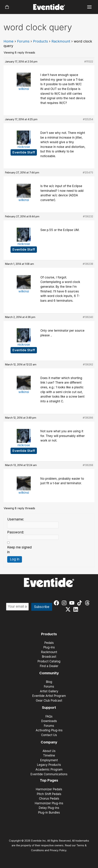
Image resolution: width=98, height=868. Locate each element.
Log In (15, 559)
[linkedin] (76, 609)
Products (40, 41)
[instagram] (65, 603)
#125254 (88, 119)
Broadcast (49, 657)
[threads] (88, 603)
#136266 (88, 418)
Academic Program (49, 769)
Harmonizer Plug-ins (49, 803)
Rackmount (61, 41)
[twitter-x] (69, 609)
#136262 (88, 364)
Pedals (49, 643)
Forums (23, 41)
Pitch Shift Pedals (49, 794)
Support (49, 708)
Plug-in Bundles (49, 813)
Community (49, 673)
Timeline (49, 755)
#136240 (88, 317)
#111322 (89, 62)
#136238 (88, 264)
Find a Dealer (49, 666)
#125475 (88, 172)
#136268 (88, 465)
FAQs (49, 716)
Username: (16, 519)
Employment (49, 760)
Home (9, 41)
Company (49, 742)
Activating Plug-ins (49, 730)
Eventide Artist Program (49, 696)
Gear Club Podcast (49, 701)
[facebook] (57, 603)
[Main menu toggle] (89, 7)
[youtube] (73, 603)
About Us (49, 751)
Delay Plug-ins (49, 808)
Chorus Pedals (49, 799)
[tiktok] (80, 603)
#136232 (88, 216)
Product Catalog (49, 661)
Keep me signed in (19, 550)
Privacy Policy (58, 850)
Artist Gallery (49, 691)
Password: (16, 532)
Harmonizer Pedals (49, 789)
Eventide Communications (49, 774)
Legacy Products (49, 765)
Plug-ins (49, 647)
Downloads (49, 721)
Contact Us (49, 735)
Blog (49, 682)
